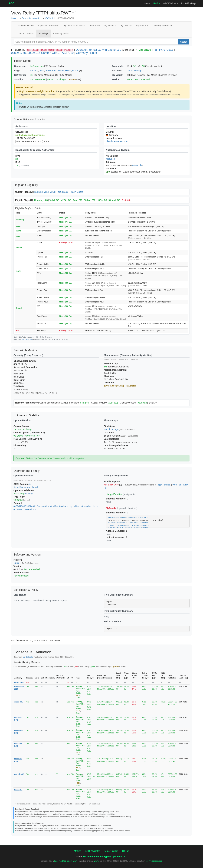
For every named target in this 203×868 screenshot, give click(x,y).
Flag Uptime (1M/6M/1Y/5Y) (28, 439)
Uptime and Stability (26, 415)
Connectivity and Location (30, 119)
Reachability (118, 66)
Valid (42, 71)
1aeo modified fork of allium (66, 861)
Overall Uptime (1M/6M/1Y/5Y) (29, 433)
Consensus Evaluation (32, 652)
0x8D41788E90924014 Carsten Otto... (35, 53)
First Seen (117, 71)
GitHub (126, 851)
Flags (17, 71)
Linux (93, 53)
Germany (82, 53)
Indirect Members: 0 (116, 537)
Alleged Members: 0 (116, 531)
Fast (54, 71)
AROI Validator (171, 3)
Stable (61, 71)
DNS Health (20, 595)
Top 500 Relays (26, 34)
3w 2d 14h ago (135, 71)
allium (96, 861)
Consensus (20, 66)
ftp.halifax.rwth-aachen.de (26, 487)
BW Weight (117, 75)
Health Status (23, 61)
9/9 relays (29, 494)
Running (34, 71)
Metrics (156, 3)
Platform (18, 560)
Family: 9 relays (164, 50)
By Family (95, 26)
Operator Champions (49, 26)
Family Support (112, 481)
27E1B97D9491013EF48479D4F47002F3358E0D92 (129, 523)
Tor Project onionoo (154, 861)
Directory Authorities (162, 26)
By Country (126, 26)
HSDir (68, 71)
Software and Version (27, 555)
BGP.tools (137, 165)
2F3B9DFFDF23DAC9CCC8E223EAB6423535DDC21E (129, 525)
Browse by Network (30, 18)
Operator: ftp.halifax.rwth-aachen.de (98, 50)
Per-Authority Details (27, 662)
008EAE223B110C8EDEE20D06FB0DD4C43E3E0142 (129, 518)
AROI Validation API (26, 480)
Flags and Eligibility (26, 185)
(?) (29, 484)
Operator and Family (26, 471)
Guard (75, 71)
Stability (18, 79)
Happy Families (163, 485)
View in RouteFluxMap (117, 141)
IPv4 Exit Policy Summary (118, 595)
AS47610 (49, 18)
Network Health (26, 26)
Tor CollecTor (27, 339)
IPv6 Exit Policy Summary (118, 611)
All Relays (43, 34)
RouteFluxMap (188, 3)
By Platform (142, 26)
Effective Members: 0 (117, 499)
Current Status (21, 426)
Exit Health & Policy (26, 590)
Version (116, 79)
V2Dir (48, 71)
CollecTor (113, 360)
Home (147, 3)
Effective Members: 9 (117, 513)
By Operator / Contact (74, 26)
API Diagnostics (61, 34)
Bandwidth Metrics (25, 350)
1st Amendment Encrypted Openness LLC (105, 857)
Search (184, 42)
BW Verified (20, 75)
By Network (110, 26)
